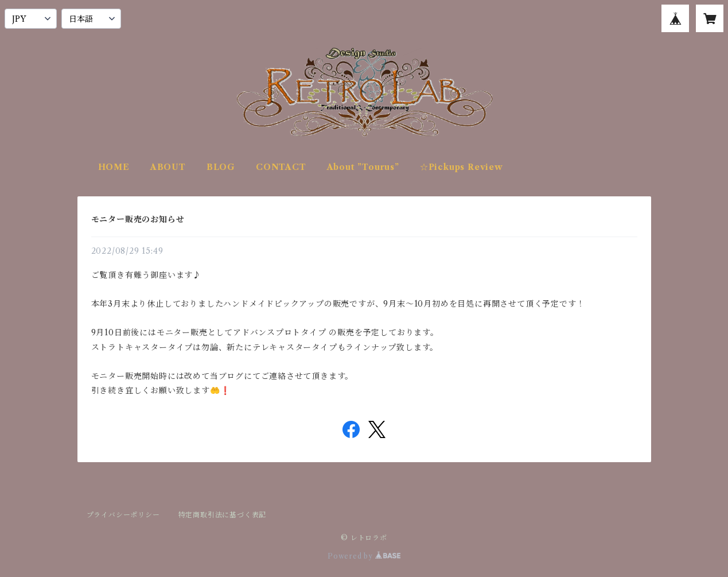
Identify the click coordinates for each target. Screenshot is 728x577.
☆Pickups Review (462, 167)
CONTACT (281, 167)
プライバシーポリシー (123, 515)
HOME (114, 167)
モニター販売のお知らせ (138, 219)
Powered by (364, 556)
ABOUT (168, 167)
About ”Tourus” (363, 167)
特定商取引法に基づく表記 (223, 515)
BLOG (221, 167)
